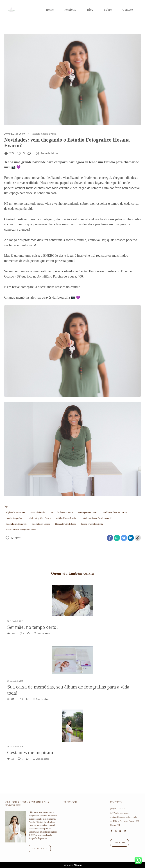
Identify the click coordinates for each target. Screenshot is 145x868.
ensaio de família (38, 512)
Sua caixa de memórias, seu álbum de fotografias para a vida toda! (68, 690)
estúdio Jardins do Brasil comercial (97, 518)
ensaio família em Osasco (62, 512)
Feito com (72, 865)
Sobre (108, 10)
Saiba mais (40, 848)
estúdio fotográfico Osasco (39, 518)
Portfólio (70, 10)
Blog (90, 10)
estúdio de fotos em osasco (115, 512)
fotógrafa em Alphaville (16, 524)
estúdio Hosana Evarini (66, 518)
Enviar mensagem (121, 813)
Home (50, 10)
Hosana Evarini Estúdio (65, 524)
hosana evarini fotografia (92, 524)
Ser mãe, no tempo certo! (33, 627)
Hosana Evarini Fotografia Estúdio (21, 530)
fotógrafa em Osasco (41, 524)
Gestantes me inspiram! (31, 752)
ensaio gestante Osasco (88, 512)
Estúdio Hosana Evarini (44, 134)
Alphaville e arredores (16, 512)
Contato (128, 10)
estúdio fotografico (14, 518)
